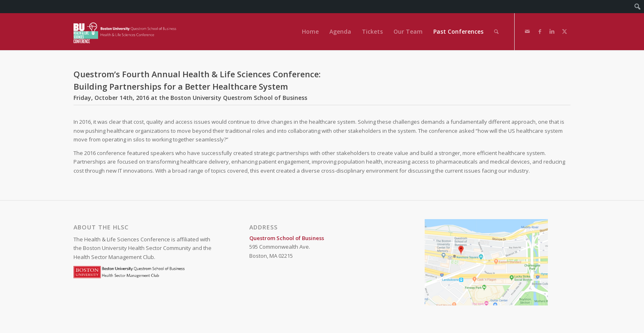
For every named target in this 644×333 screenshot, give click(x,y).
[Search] (496, 32)
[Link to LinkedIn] (552, 31)
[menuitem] (638, 7)
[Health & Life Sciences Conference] (127, 32)
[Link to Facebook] (540, 31)
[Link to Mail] (527, 31)
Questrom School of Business (287, 238)
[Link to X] (564, 31)
